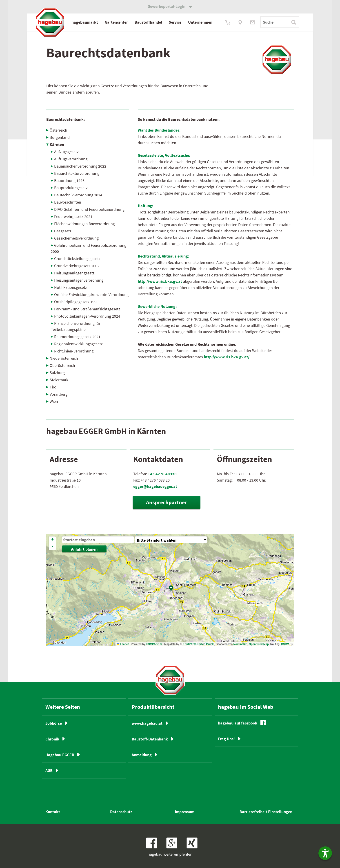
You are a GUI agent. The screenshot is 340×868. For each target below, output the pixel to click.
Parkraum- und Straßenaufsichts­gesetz (87, 309)
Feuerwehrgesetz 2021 (73, 216)
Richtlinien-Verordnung (74, 351)
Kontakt (53, 812)
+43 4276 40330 (162, 474)
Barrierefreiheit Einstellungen (266, 812)
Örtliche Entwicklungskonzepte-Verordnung (91, 295)
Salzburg (57, 373)
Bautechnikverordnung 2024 (78, 195)
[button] (171, 588)
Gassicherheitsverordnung (76, 238)
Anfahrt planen (84, 549)
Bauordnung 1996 (69, 181)
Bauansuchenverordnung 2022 (80, 166)
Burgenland (60, 137)
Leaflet (123, 644)
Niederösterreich (64, 358)
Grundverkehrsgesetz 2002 (77, 266)
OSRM (285, 644)
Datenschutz (121, 812)
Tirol (54, 387)
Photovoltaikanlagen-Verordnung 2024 (87, 316)
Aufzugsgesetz (66, 152)
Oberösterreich (62, 365)
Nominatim (240, 644)
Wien (54, 401)
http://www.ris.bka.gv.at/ (227, 357)
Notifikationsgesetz (71, 287)
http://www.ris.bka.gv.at (160, 281)
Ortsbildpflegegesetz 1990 (76, 302)
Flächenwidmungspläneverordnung (84, 224)
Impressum (185, 812)
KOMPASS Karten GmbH (198, 644)
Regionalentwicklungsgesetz (78, 344)
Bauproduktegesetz (71, 188)
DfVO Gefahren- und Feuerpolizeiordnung (89, 209)
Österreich (58, 130)
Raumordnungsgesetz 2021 (77, 337)
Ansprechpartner (167, 502)
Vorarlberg (59, 394)
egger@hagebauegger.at (155, 486)
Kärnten (57, 145)
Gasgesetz (63, 231)
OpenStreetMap (259, 644)
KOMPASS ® (154, 644)
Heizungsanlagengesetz (74, 273)
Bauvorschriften (68, 202)
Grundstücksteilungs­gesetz (77, 259)
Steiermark (59, 380)
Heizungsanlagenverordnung (79, 280)
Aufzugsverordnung (71, 159)
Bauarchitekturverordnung (77, 173)
